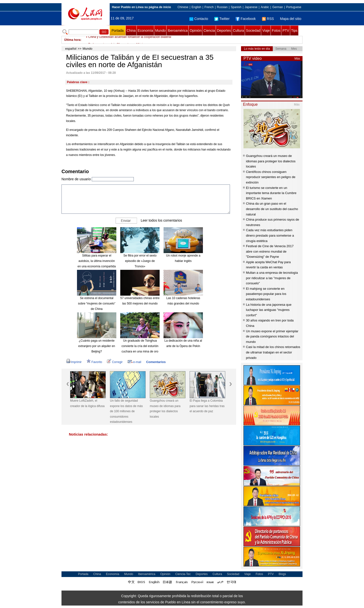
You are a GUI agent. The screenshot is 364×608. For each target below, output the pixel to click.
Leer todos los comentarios (161, 220)
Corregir (115, 362)
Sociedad (253, 30)
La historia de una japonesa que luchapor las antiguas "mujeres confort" (269, 310)
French (209, 7)
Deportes (224, 30)
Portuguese (294, 7)
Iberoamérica (178, 30)
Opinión (196, 30)
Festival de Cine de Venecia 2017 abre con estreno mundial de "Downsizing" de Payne (270, 251)
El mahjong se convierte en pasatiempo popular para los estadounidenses (266, 294)
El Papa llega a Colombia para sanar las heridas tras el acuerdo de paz (207, 406)
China (131, 30)
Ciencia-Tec (183, 574)
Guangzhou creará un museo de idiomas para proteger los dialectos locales (165, 409)
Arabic (265, 7)
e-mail (135, 362)
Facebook (246, 19)
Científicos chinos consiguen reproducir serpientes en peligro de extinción (271, 177)
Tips (294, 30)
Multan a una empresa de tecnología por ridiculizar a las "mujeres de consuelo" (272, 278)
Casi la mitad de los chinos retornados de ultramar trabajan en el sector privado (273, 352)
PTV (286, 30)
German (278, 7)
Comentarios (156, 362)
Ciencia (209, 30)
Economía (145, 30)
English (196, 7)
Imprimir (74, 362)
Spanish (236, 7)
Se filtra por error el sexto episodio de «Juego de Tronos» (140, 261)
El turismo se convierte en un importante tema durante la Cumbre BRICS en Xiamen (271, 193)
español (71, 49)
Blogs (282, 574)
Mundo (160, 30)
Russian (222, 7)
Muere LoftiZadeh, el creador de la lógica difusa (87, 403)
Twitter (222, 19)
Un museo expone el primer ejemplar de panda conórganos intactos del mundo (272, 336)
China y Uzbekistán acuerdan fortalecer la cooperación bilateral (130, 40)
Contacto (199, 19)
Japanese (251, 7)
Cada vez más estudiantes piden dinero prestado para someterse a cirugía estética (270, 235)
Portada (117, 30)
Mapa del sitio (291, 19)
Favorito (94, 362)
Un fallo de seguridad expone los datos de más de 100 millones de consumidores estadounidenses (126, 411)
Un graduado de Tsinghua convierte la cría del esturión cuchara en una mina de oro (140, 346)
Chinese (183, 7)
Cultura (238, 30)
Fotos (276, 30)
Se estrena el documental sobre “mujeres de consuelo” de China (97, 303)
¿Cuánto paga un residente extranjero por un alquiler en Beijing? (97, 346)
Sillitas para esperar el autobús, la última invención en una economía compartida (97, 261)
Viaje (266, 30)
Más (297, 59)
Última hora (72, 40)
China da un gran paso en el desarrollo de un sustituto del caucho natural (272, 209)
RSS (268, 19)
